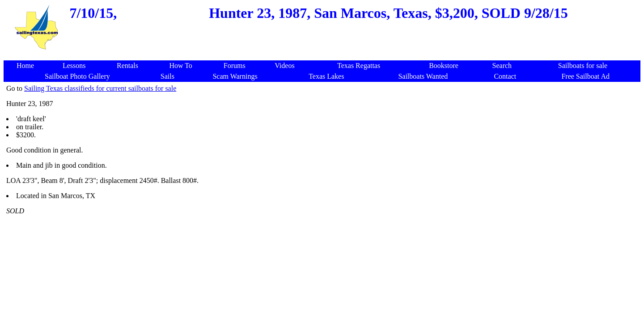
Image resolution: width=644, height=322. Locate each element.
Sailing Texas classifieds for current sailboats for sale (100, 88)
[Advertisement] (324, 56)
